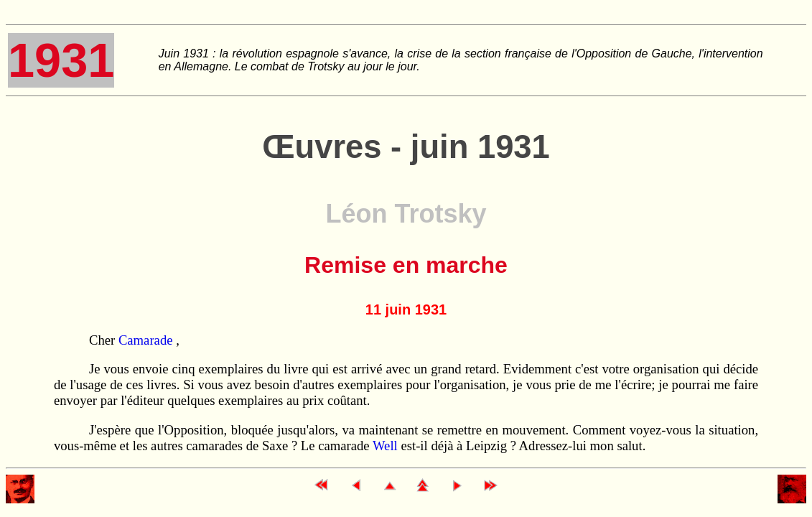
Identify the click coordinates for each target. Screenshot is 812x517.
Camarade (147, 340)
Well (385, 446)
